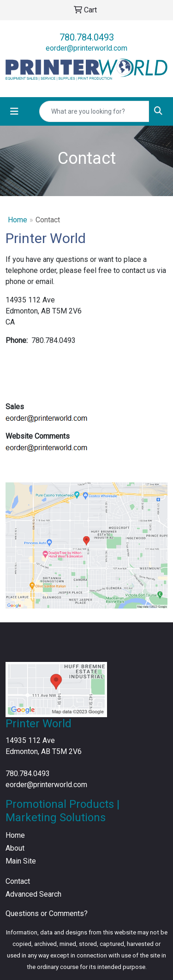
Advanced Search (33, 894)
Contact (18, 881)
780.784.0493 (87, 37)
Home (18, 220)
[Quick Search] (94, 111)
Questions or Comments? (47, 913)
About (15, 848)
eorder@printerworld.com (86, 48)
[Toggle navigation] (14, 111)
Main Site (21, 861)
